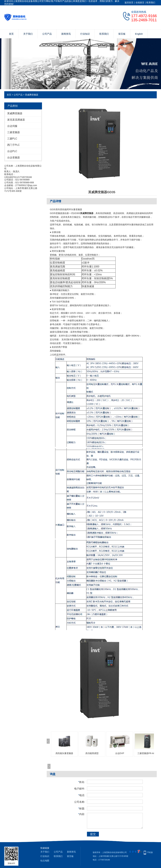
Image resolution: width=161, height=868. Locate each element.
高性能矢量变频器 (64, 753)
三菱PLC (12, 139)
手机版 (150, 852)
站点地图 (45, 861)
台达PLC (12, 151)
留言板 (122, 34)
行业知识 (85, 34)
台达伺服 (12, 126)
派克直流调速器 (16, 120)
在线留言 (140, 3)
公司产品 (47, 34)
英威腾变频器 (32, 95)
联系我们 (151, 3)
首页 (11, 34)
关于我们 (28, 34)
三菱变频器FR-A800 (147, 753)
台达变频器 (14, 158)
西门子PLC (13, 145)
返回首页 (129, 3)
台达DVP (120, 753)
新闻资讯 (66, 34)
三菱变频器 (14, 132)
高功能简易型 (92, 753)
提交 (93, 834)
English (139, 34)
